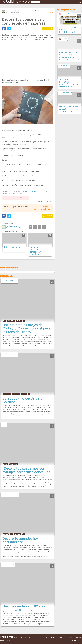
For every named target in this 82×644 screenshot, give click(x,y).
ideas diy (5, 464)
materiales (19, 263)
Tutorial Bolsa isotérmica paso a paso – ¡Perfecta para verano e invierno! (69, 83)
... (24, 321)
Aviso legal (62, 637)
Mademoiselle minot (66, 13)
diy (11, 534)
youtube (34, 263)
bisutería (6, 534)
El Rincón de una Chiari (66, 93)
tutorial (29, 263)
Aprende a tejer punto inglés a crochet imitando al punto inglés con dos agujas (69, 56)
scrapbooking (16, 394)
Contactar (70, 637)
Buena (36, 209)
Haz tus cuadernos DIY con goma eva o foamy (24, 608)
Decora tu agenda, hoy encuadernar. (21, 540)
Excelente (37, 207)
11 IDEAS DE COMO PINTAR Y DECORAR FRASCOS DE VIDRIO (69, 30)
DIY (7, 263)
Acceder (75, 2)
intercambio (18, 534)
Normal (43, 209)
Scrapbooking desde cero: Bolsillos (23, 400)
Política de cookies (76, 640)
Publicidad (78, 637)
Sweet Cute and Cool (12, 11)
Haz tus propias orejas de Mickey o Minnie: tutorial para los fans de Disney (26, 328)
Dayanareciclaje (10, 564)
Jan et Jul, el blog (65, 65)
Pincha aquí (24, 198)
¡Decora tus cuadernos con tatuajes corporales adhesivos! (27, 470)
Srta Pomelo (64, 38)
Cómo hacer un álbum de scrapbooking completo (37, 251)
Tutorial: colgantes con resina (13, 248)
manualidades (12, 263)
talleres (24, 394)
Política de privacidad (51, 637)
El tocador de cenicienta (12, 494)
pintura (25, 263)
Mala (49, 209)
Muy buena (46, 207)
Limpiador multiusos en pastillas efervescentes (69, 109)
